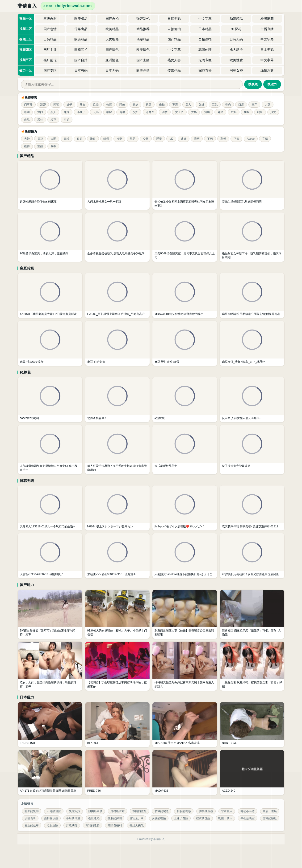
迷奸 (184, 139)
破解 (109, 112)
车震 (175, 105)
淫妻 (159, 139)
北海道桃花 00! (97, 418)
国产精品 (27, 156)
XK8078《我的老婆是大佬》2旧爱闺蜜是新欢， (50, 314)
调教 (165, 112)
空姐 (67, 120)
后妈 (234, 112)
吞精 (265, 139)
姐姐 (247, 112)
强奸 (201, 105)
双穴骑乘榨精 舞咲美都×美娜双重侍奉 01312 (250, 526)
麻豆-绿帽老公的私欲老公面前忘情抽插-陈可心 (251, 314)
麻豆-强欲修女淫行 (32, 362)
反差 (96, 105)
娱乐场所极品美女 (166, 466)
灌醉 (197, 139)
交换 (146, 139)
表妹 (135, 105)
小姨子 (81, 112)
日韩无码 (27, 481)
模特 (27, 146)
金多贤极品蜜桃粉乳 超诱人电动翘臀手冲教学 (116, 253)
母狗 (228, 105)
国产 (254, 105)
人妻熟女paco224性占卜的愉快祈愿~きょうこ (183, 574)
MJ (171, 139)
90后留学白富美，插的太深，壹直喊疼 (44, 253)
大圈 (53, 139)
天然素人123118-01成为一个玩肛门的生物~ (47, 526)
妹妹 (67, 112)
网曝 (56, 105)
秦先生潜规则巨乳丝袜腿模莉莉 (242, 202)
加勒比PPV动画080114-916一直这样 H (112, 574)
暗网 (27, 112)
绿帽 (106, 139)
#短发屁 (160, 418)
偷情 (109, 105)
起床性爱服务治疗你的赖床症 (38, 202)
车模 (223, 139)
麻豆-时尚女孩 (96, 362)
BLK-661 (93, 743)
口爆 (241, 105)
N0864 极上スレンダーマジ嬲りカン (110, 526)
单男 (133, 139)
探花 (40, 139)
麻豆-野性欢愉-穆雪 (167, 362)
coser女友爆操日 (30, 418)
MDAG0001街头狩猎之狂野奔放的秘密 (179, 314)
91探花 (25, 372)
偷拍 (162, 105)
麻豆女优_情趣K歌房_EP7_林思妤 (244, 362)
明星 (260, 112)
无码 (96, 112)
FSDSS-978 (27, 743)
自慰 (27, 120)
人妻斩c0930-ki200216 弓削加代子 (42, 574)
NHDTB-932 (230, 743)
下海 (236, 139)
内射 (122, 112)
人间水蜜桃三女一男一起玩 (104, 202)
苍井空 (150, 112)
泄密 (43, 105)
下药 (210, 139)
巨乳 (215, 105)
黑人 (53, 112)
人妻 (268, 105)
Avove (251, 139)
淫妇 (40, 112)
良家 (80, 139)
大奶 (194, 112)
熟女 (83, 105)
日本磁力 (27, 697)
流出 (207, 112)
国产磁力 (27, 585)
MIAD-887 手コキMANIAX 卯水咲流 (177, 743)
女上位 (179, 112)
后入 (188, 105)
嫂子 (69, 105)
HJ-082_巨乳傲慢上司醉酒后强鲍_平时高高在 (116, 314)
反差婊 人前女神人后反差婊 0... (242, 418)
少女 (273, 112)
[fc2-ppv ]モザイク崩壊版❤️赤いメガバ (179, 526)
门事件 (28, 105)
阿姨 (122, 105)
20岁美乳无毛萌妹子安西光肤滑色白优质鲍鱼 (250, 574)
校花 (53, 120)
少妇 (135, 112)
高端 (67, 139)
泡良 (93, 139)
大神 (27, 139)
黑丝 (40, 120)
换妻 (149, 105)
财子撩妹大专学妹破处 (236, 466)
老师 (220, 112)
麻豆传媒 (27, 268)
